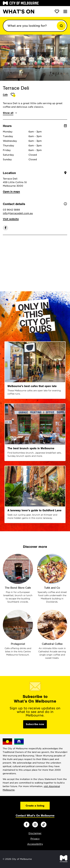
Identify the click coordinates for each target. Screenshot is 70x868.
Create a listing (35, 806)
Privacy (35, 839)
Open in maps (11, 192)
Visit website (11, 219)
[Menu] (65, 11)
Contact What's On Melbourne (35, 816)
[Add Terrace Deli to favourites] (13, 95)
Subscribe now (35, 724)
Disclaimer (35, 833)
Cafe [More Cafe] (5, 94)
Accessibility (35, 844)
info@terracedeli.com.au (18, 213)
